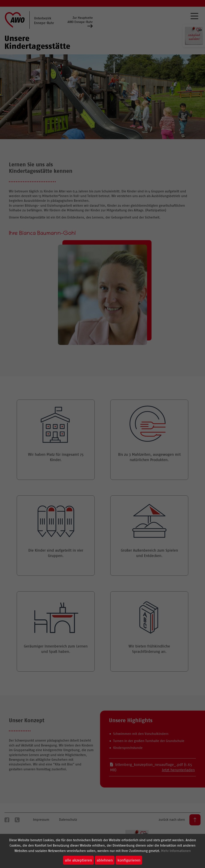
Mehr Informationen (176, 851)
